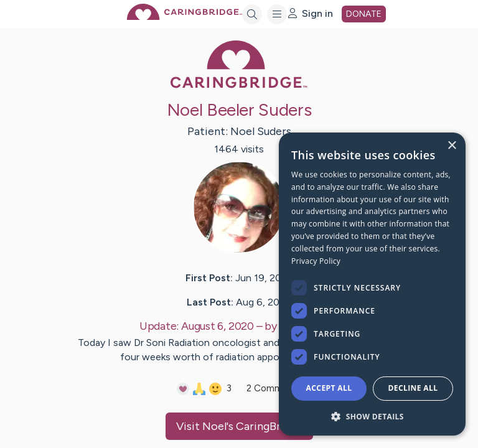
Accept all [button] (329, 388)
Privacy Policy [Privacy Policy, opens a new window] (316, 261)
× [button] (452, 146)
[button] (372, 416)
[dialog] (372, 284)
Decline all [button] (413, 388)
